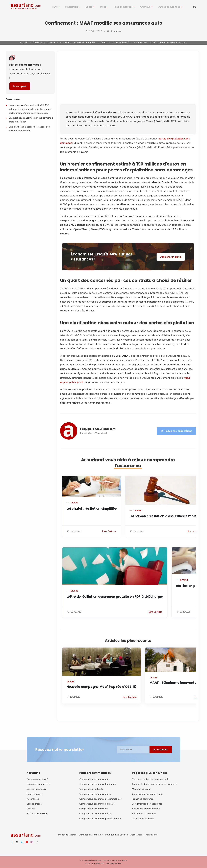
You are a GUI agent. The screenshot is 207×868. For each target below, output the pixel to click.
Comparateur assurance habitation (98, 784)
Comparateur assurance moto (95, 794)
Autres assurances (169, 7)
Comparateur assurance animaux (97, 804)
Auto (55, 7)
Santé (89, 7)
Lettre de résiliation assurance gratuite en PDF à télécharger (115, 597)
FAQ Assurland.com (37, 814)
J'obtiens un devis (171, 257)
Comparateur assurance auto (95, 779)
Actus (104, 42)
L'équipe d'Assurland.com (98, 429)
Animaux (145, 7)
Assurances (33, 799)
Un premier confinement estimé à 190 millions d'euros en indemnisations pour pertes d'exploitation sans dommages (30, 109)
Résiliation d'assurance (144, 814)
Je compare (20, 86)
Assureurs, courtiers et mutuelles (78, 42)
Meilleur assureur (141, 789)
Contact (31, 809)
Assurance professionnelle (146, 809)
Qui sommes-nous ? (37, 779)
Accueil (24, 42)
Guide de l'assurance (44, 42)
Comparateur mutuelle (91, 789)
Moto (103, 7)
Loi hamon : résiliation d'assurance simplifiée (165, 516)
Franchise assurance (143, 799)
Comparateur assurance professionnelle (100, 818)
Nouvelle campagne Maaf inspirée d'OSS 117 (102, 687)
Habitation (72, 7)
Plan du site (151, 835)
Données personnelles (91, 835)
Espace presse (34, 804)
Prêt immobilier (123, 7)
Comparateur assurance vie (94, 809)
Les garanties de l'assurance (147, 804)
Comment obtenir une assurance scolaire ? (154, 784)
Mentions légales (67, 835)
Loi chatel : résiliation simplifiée (92, 509)
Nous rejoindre (34, 794)
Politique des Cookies (116, 835)
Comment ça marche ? (38, 784)
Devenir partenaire (37, 789)
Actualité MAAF (120, 42)
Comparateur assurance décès (95, 814)
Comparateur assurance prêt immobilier (100, 799)
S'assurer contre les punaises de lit (151, 779)
